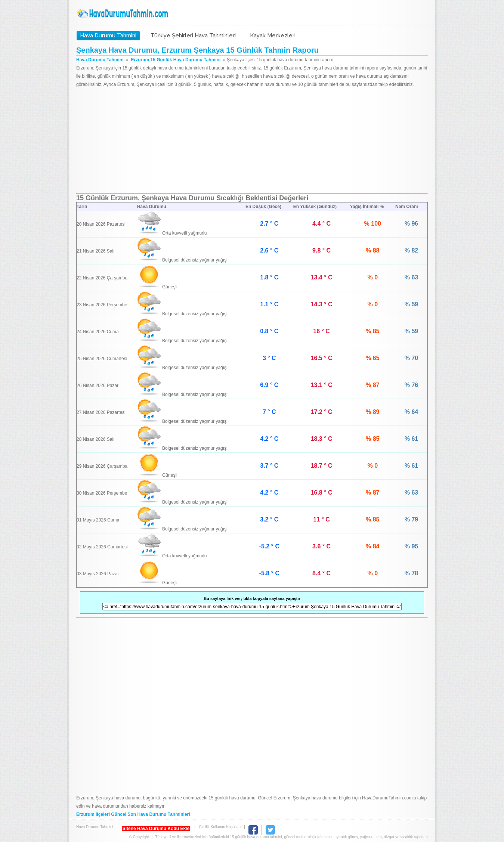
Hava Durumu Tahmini (123, 13)
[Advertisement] (252, 141)
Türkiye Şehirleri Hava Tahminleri (193, 35)
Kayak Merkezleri (273, 35)
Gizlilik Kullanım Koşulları (220, 827)
